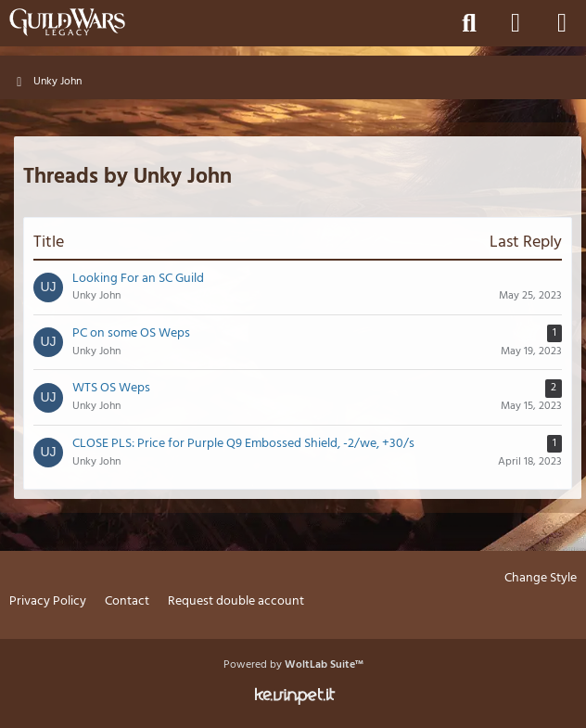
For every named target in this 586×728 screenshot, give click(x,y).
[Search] (469, 23)
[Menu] (562, 23)
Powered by (293, 665)
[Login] (516, 23)
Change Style (541, 579)
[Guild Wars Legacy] (67, 22)
